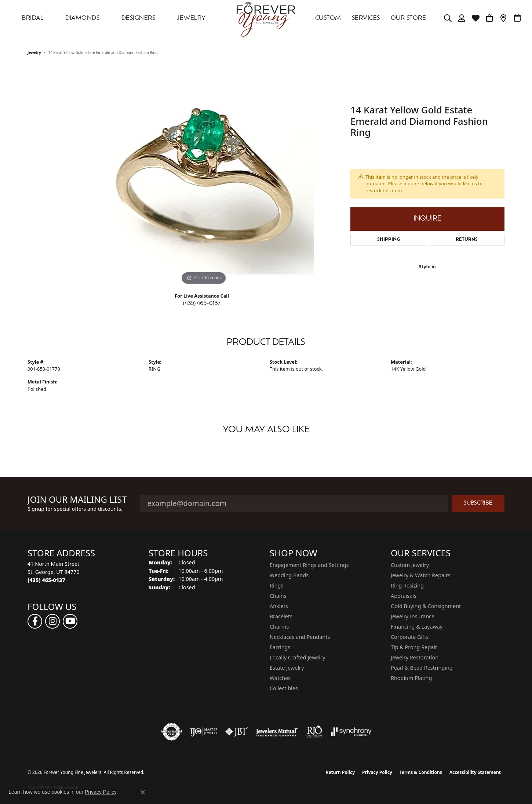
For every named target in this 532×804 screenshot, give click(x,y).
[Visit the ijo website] (204, 732)
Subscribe (478, 503)
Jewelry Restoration (415, 657)
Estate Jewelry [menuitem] (287, 668)
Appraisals (404, 596)
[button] (448, 18)
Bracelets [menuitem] (281, 616)
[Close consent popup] (143, 792)
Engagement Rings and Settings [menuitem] (309, 565)
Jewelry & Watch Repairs (421, 575)
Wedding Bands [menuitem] (289, 575)
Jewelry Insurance (413, 616)
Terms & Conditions (421, 772)
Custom (328, 18)
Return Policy (340, 772)
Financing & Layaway (417, 627)
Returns (467, 240)
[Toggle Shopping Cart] (490, 18)
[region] (204, 177)
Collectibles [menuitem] (284, 688)
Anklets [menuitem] (279, 606)
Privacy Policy (377, 772)
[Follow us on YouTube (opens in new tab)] (70, 621)
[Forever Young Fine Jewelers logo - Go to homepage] (266, 18)
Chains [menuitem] (278, 596)
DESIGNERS (138, 18)
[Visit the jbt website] (237, 732)
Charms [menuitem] (279, 627)
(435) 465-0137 (202, 304)
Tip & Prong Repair (414, 647)
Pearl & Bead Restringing (422, 668)
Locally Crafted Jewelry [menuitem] (298, 657)
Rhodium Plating (411, 678)
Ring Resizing (407, 585)
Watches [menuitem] (280, 678)
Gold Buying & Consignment (426, 606)
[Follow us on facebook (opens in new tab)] (35, 621)
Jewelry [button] (191, 18)
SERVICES (366, 18)
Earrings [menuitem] (280, 647)
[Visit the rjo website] (314, 732)
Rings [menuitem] (276, 585)
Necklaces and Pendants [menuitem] (300, 637)
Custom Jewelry (410, 565)
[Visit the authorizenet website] (172, 732)
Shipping (389, 240)
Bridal (32, 18)
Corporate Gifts (410, 637)
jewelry (34, 52)
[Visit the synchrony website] (351, 732)
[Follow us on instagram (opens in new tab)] (52, 621)
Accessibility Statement (475, 772)
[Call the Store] (46, 580)
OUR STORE (408, 18)
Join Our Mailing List (77, 500)
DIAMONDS (83, 18)
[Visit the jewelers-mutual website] (277, 732)
